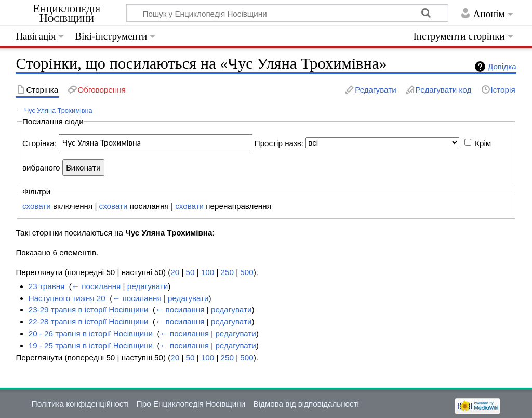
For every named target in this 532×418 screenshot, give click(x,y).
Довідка (502, 66)
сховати (37, 206)
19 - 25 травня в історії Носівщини (91, 345)
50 (190, 272)
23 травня (47, 286)
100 (208, 272)
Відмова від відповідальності (306, 404)
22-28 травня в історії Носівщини (89, 322)
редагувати (148, 286)
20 (175, 272)
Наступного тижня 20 (67, 298)
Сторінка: (39, 143)
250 (227, 272)
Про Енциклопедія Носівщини (191, 404)
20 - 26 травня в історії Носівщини (91, 334)
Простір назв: (279, 143)
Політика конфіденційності (80, 404)
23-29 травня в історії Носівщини (89, 310)
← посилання (96, 286)
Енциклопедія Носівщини (66, 14)
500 (247, 272)
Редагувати (375, 90)
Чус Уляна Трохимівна (58, 110)
